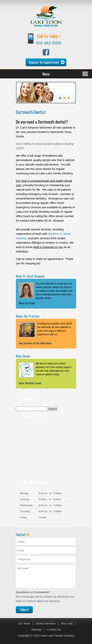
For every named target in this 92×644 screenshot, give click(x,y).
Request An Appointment (44, 62)
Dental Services (46, 624)
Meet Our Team (27, 303)
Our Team (24, 624)
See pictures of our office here (35, 343)
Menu (46, 74)
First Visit (67, 624)
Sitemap (36, 630)
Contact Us (54, 630)
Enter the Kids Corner (30, 383)
